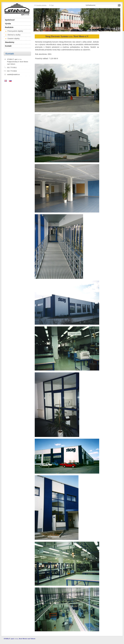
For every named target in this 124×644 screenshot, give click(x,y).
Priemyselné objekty (14, 31)
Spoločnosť (10, 20)
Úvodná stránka (41, 5)
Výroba (8, 24)
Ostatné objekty (13, 39)
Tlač (52, 5)
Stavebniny (10, 42)
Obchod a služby (13, 35)
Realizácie (9, 27)
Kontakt (8, 46)
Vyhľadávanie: (91, 5)
